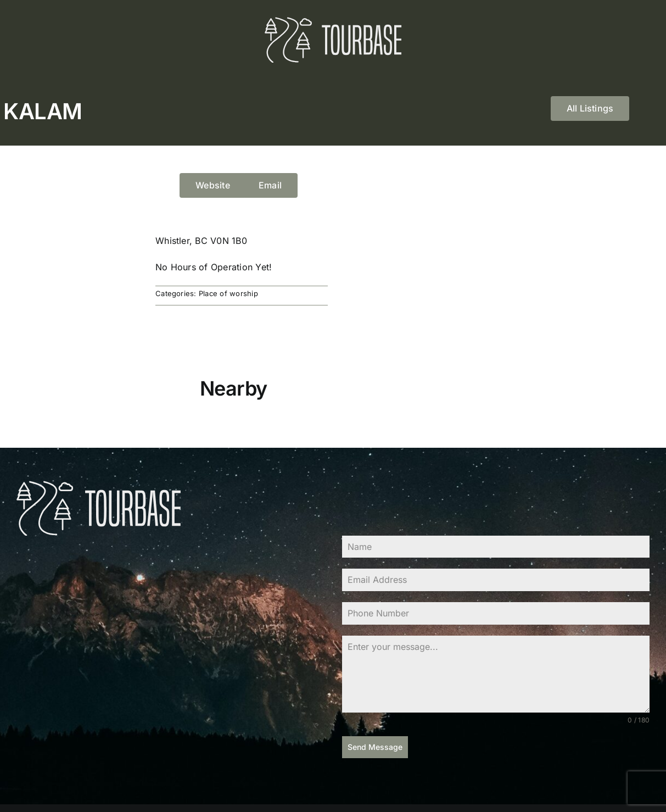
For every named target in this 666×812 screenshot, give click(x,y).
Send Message (375, 747)
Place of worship (228, 293)
